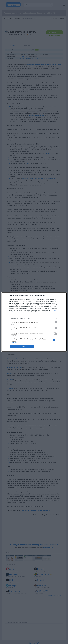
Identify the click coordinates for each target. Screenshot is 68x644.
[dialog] (34, 322)
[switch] (55, 322)
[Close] (63, 296)
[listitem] (34, 318)
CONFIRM (22, 346)
